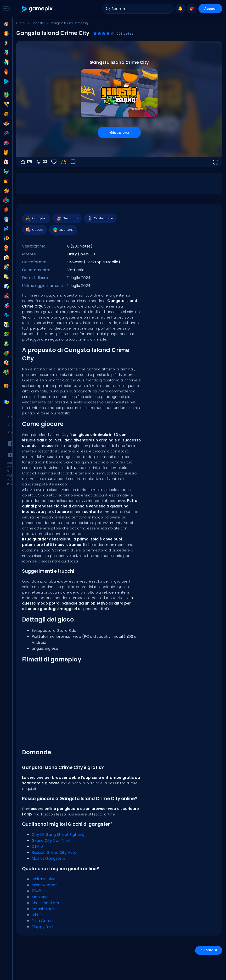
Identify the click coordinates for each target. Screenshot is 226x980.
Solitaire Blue (44, 879)
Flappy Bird (42, 927)
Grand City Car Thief (51, 840)
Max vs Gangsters (48, 858)
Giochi (21, 23)
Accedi (210, 9)
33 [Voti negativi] (42, 162)
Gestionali (67, 218)
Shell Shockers (45, 903)
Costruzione (100, 218)
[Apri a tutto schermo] (215, 162)
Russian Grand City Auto (54, 852)
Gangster (38, 23)
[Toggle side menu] (6, 9)
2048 (36, 891)
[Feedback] (73, 162)
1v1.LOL (37, 915)
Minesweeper (44, 885)
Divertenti (63, 230)
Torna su (209, 950)
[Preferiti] (54, 162)
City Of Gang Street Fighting (58, 834)
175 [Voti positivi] (26, 162)
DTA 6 (37, 846)
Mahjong (40, 897)
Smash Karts (43, 909)
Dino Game (42, 921)
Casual (34, 230)
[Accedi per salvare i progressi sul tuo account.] (63, 162)
